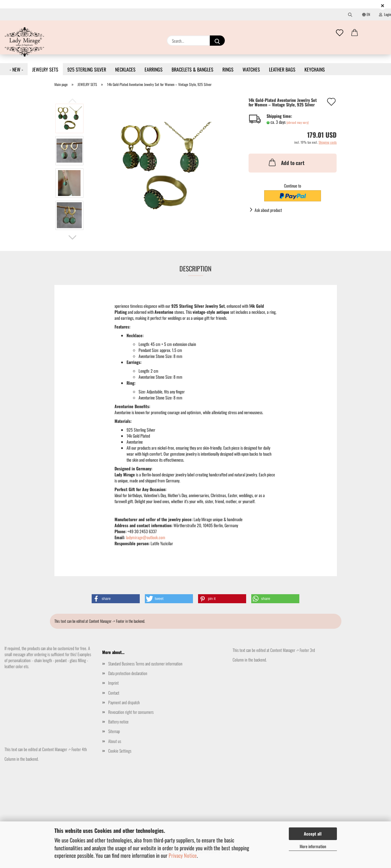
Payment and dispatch (124, 702)
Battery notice (118, 721)
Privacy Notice (183, 855)
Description (195, 268)
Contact (114, 693)
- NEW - (16, 69)
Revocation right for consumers (131, 712)
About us (115, 741)
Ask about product (268, 210)
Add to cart (286, 162)
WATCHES (251, 69)
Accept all (313, 834)
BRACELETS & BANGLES (192, 69)
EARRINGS (154, 69)
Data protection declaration (128, 673)
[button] (355, 33)
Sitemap (114, 731)
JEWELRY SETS (45, 69)
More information (313, 846)
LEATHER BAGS (282, 69)
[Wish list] (340, 33)
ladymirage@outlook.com (146, 537)
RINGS (228, 69)
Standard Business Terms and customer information (145, 663)
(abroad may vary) (298, 122)
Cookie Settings (120, 751)
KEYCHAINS (315, 69)
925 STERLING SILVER (87, 69)
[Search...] (217, 41)
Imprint (113, 683)
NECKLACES (125, 69)
